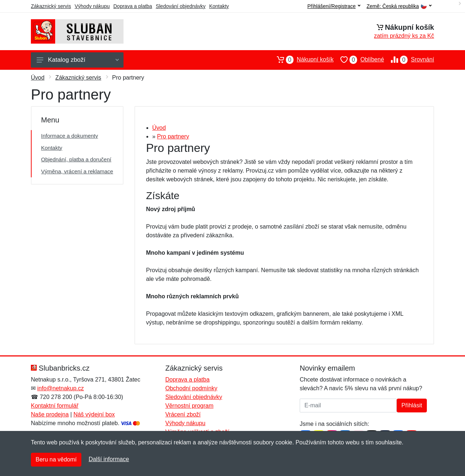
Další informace (109, 459)
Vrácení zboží (183, 414)
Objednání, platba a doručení (76, 159)
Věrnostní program (189, 406)
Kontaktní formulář (55, 406)
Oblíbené (359, 60)
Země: (399, 6)
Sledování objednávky (181, 6)
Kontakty (219, 6)
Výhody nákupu (92, 6)
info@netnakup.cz (60, 388)
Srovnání (409, 60)
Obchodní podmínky (191, 388)
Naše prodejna (50, 414)
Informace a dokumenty (70, 136)
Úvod (38, 78)
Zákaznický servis (51, 6)
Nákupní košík (302, 60)
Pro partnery (173, 136)
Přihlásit (412, 405)
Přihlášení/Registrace (334, 6)
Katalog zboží (78, 60)
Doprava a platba (133, 6)
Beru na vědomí (56, 459)
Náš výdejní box (94, 414)
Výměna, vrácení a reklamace (77, 171)
